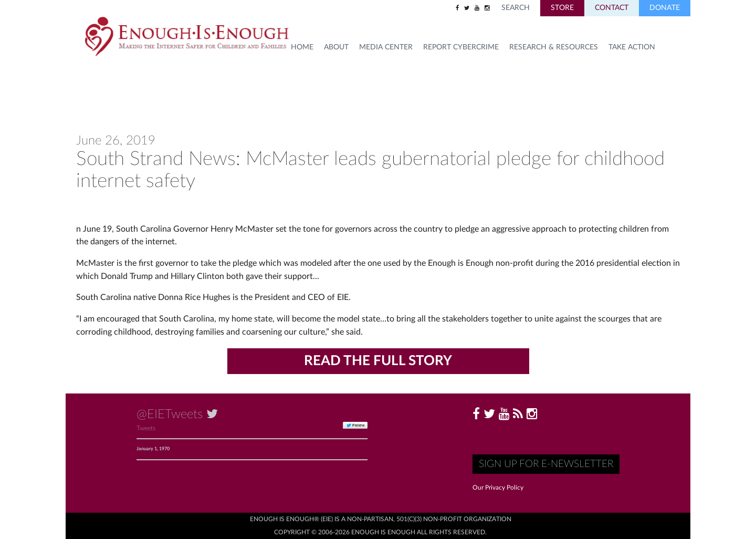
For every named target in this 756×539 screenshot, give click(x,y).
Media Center (386, 47)
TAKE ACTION (632, 47)
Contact (612, 8)
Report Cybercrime (461, 47)
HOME (302, 47)
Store (562, 8)
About (336, 47)
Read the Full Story (378, 361)
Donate (665, 8)
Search (516, 8)
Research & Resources (554, 47)
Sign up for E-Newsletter (546, 464)
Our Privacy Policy (498, 488)
